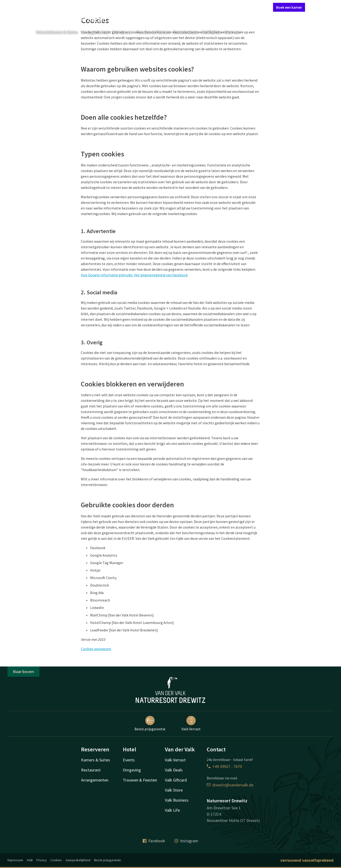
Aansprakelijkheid (78, 860)
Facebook (154, 841)
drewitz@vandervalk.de (230, 785)
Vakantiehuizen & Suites (57, 32)
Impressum (15, 860)
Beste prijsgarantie (150, 724)
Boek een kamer (289, 7)
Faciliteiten (211, 32)
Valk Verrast (191, 724)
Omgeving (132, 770)
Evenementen (186, 32)
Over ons (232, 32)
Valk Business (177, 800)
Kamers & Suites (96, 760)
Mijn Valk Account (242, 7)
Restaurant (122, 32)
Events (129, 760)
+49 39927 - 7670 (224, 766)
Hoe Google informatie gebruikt (107, 275)
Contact (217, 7)
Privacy (42, 860)
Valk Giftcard (176, 780)
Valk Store (174, 790)
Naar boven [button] (23, 672)
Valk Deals (174, 770)
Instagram (186, 841)
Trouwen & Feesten (153, 32)
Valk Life (172, 810)
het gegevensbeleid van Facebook (161, 275)
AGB (30, 860)
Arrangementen (95, 32)
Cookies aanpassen (96, 649)
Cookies (56, 860)
